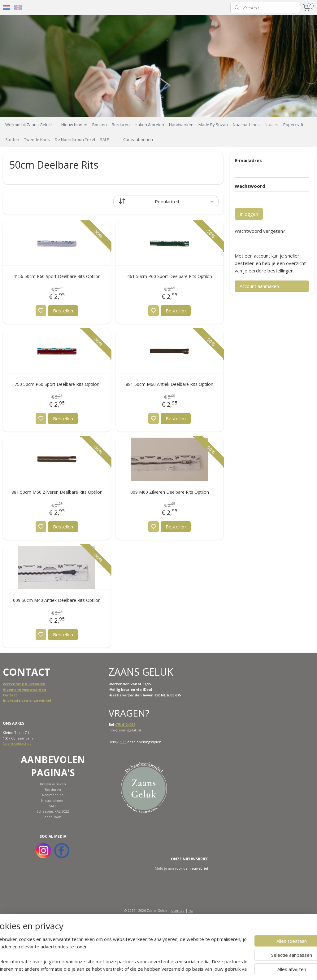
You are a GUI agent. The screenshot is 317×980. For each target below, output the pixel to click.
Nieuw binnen (74, 125)
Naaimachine (53, 795)
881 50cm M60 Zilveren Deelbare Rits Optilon (57, 492)
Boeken (100, 125)
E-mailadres (248, 160)
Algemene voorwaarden (24, 689)
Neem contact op (17, 743)
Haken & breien (149, 125)
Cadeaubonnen (138, 139)
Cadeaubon (52, 817)
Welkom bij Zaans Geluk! (28, 125)
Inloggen (249, 214)
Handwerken (181, 125)
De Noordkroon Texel (75, 139)
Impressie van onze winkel (27, 700)
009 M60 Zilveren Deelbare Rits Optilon (170, 492)
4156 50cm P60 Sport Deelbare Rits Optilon (57, 276)
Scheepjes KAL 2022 (53, 811)
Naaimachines (246, 125)
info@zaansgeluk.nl (125, 730)
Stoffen (12, 139)
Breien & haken (53, 784)
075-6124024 (125, 724)
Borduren (121, 125)
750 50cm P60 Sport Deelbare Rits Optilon (57, 384)
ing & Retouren (32, 684)
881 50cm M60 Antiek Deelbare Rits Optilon (169, 384)
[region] (118, 954)
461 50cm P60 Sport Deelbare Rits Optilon (170, 276)
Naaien (271, 125)
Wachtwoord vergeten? (260, 231)
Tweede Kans (37, 139)
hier (123, 742)
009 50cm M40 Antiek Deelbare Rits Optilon (57, 600)
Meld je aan (164, 868)
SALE (104, 139)
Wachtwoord (250, 186)
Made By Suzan (213, 125)
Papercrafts (294, 125)
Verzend (10, 684)
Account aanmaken (259, 286)
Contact (10, 695)
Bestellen (63, 311)
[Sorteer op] (166, 201)
